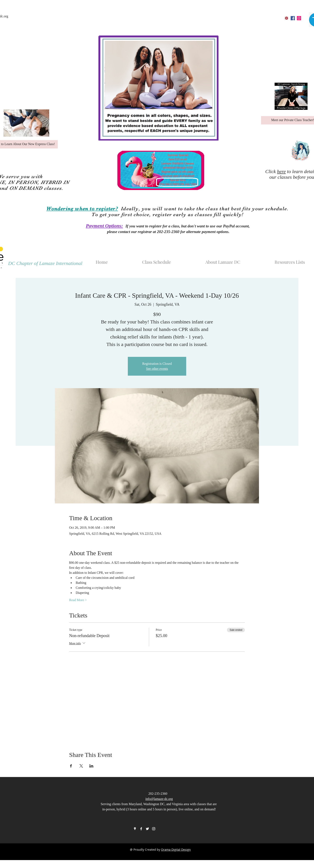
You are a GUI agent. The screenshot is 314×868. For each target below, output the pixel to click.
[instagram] (299, 18)
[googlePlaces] (286, 18)
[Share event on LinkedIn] (91, 766)
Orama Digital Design (176, 850)
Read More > (78, 600)
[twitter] (147, 829)
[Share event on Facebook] (71, 766)
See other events (157, 369)
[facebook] (293, 18)
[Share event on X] (81, 766)
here (281, 171)
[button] (236, 260)
